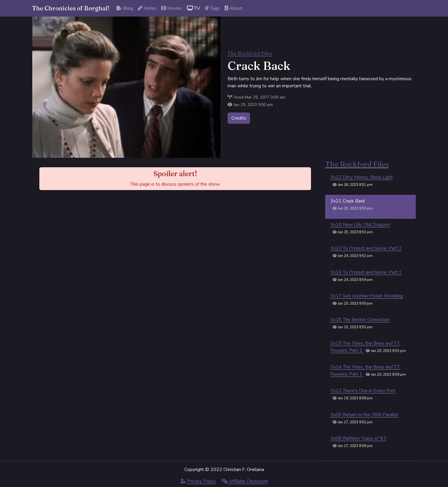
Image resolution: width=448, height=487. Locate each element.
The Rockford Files (250, 53)
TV (194, 8)
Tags (212, 8)
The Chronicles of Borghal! (71, 8)
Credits (239, 118)
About (233, 8)
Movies (172, 8)
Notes (147, 8)
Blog (125, 8)
